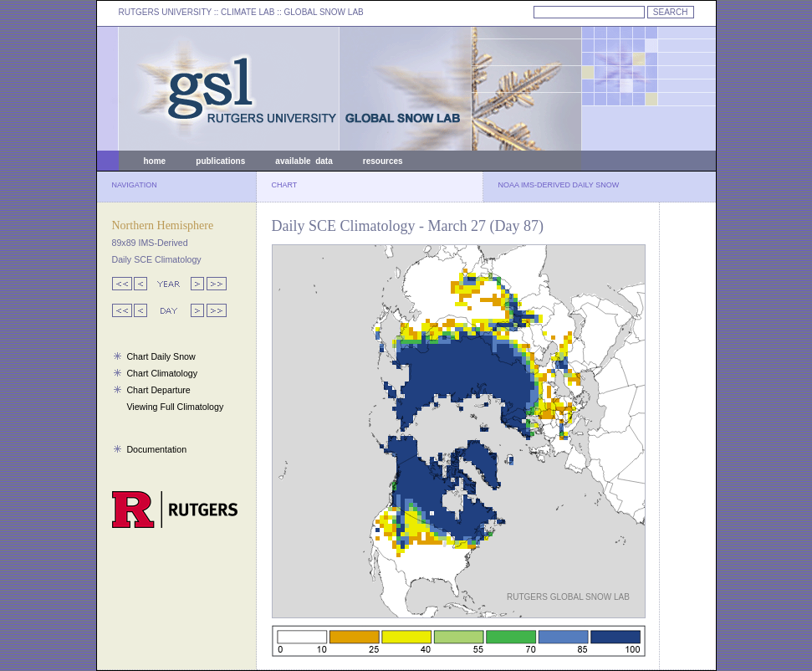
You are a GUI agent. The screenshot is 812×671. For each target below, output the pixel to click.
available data (304, 161)
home (155, 161)
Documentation (156, 449)
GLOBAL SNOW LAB (324, 12)
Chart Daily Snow (161, 356)
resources (383, 161)
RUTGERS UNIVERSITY (166, 12)
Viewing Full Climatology (175, 407)
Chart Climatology (162, 373)
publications (220, 161)
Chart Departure (158, 390)
